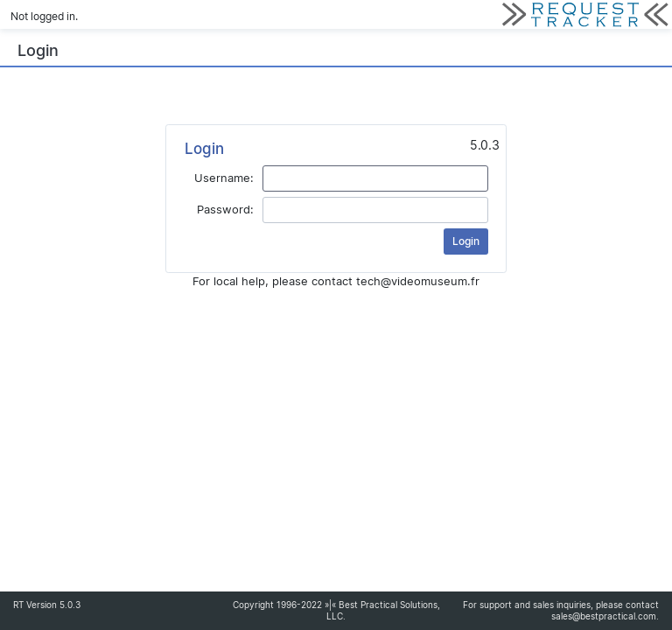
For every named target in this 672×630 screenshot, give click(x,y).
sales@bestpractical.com (604, 616)
